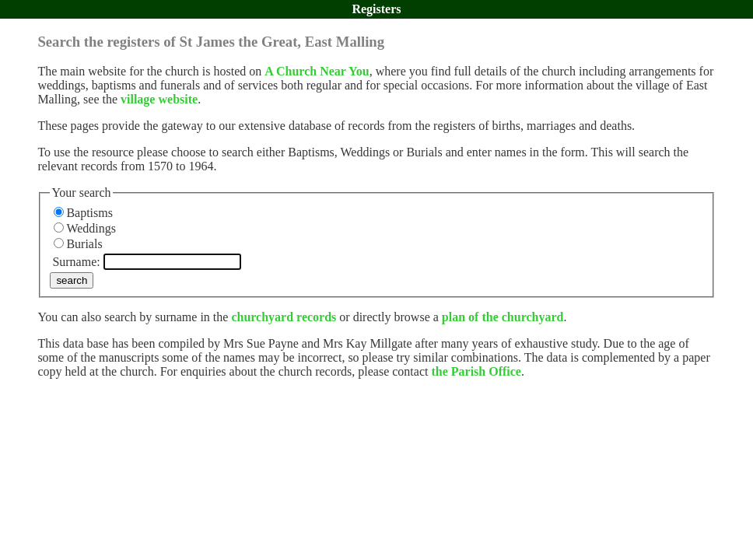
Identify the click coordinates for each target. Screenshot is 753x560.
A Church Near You (317, 71)
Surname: (76, 262)
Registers (376, 9)
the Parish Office (476, 371)
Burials (84, 244)
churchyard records (284, 317)
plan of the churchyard (503, 317)
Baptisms (89, 213)
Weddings (91, 228)
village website (159, 99)
